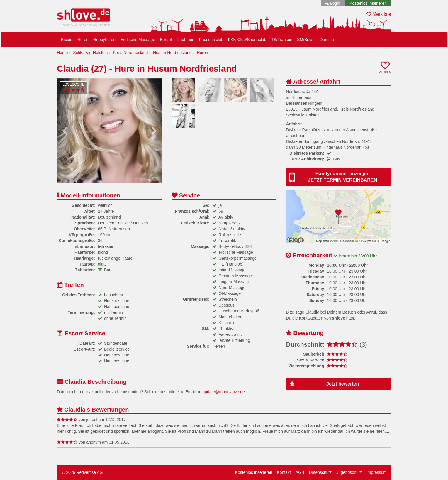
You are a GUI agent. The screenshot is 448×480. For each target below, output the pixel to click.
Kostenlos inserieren (368, 3)
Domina (327, 40)
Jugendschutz (349, 472)
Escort (67, 40)
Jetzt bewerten (324, 384)
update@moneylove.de (224, 392)
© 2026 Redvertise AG (82, 472)
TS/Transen (282, 40)
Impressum (377, 472)
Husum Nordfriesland (172, 53)
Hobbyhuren (104, 40)
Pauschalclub (211, 40)
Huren (83, 40)
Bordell (166, 40)
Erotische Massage (138, 40)
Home (62, 53)
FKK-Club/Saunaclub (247, 40)
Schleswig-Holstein (90, 53)
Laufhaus (186, 40)
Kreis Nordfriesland (130, 53)
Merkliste (379, 14)
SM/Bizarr (306, 40)
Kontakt (284, 472)
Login (335, 3)
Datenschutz (320, 472)
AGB (300, 472)
